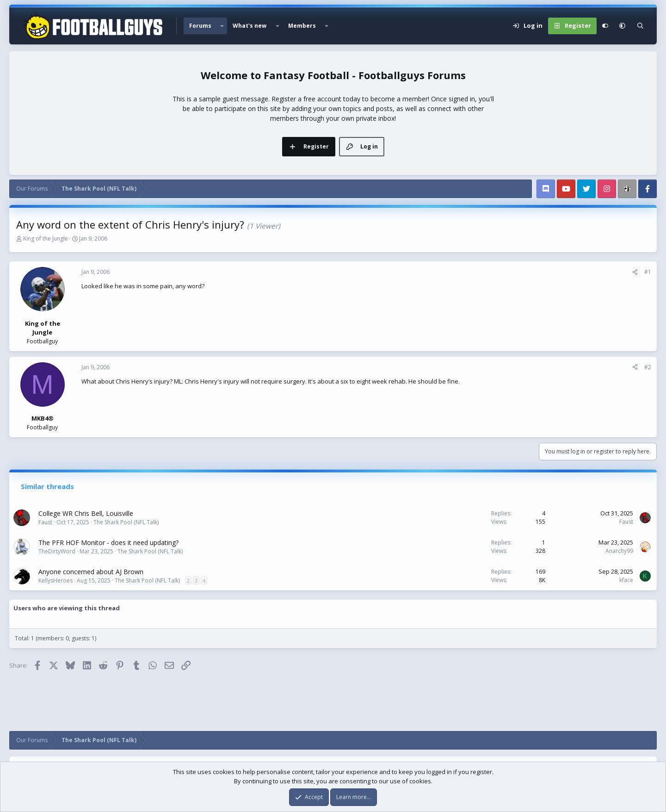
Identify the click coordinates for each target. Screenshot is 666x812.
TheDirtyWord (57, 551)
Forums (200, 26)
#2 (648, 367)
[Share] (635, 272)
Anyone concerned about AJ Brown (91, 572)
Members (302, 26)
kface (626, 580)
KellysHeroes (55, 580)
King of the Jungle (46, 239)
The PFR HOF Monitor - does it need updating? (108, 542)
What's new (250, 26)
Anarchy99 (619, 551)
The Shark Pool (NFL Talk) (126, 522)
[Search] (640, 26)
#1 (648, 272)
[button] (222, 26)
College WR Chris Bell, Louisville (86, 513)
